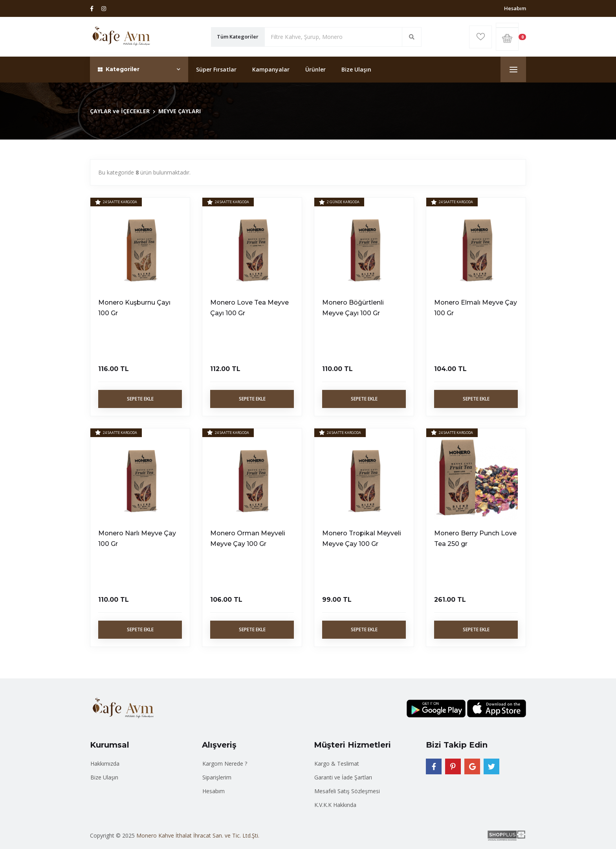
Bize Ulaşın (356, 69)
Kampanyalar (271, 69)
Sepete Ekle (140, 399)
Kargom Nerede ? (225, 764)
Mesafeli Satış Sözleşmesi (347, 791)
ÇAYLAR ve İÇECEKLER (120, 111)
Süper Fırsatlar (216, 69)
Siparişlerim (217, 777)
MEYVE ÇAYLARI (180, 111)
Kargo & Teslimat (337, 764)
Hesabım (515, 8)
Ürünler (315, 69)
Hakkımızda (105, 764)
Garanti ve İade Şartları (343, 777)
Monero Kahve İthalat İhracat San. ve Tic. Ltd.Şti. (198, 835)
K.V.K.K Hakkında (335, 805)
